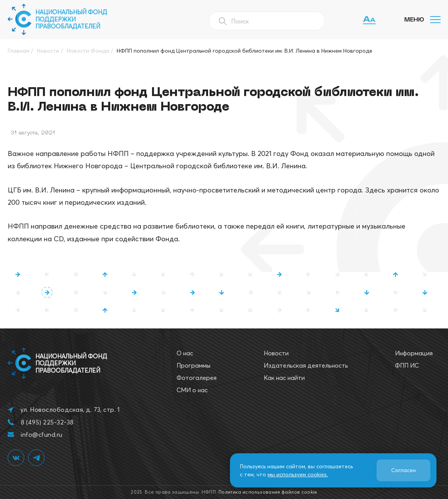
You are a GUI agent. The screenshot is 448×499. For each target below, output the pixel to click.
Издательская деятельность (306, 365)
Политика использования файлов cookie (268, 492)
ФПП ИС (407, 365)
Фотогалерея (197, 378)
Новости (276, 353)
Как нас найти (284, 378)
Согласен (403, 470)
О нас (185, 353)
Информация (414, 353)
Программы (193, 365)
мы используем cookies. (298, 474)
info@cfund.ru (41, 434)
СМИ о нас (192, 390)
